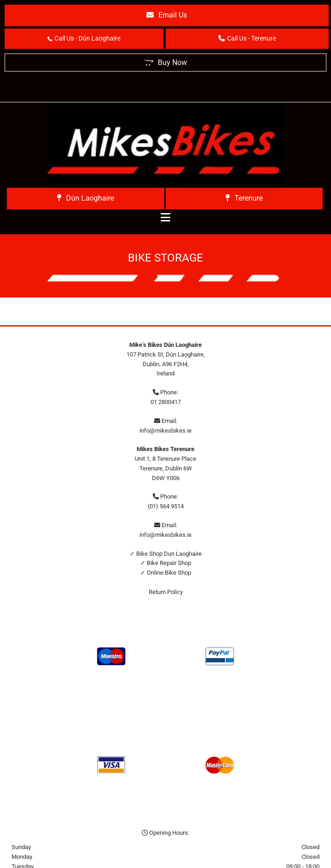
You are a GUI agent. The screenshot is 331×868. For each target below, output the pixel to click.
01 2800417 (166, 402)
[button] (167, 15)
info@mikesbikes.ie (165, 431)
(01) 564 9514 (166, 506)
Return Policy (166, 592)
